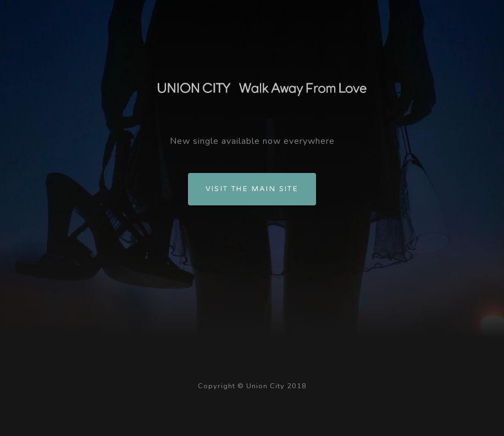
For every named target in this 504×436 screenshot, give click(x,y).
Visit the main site (252, 189)
